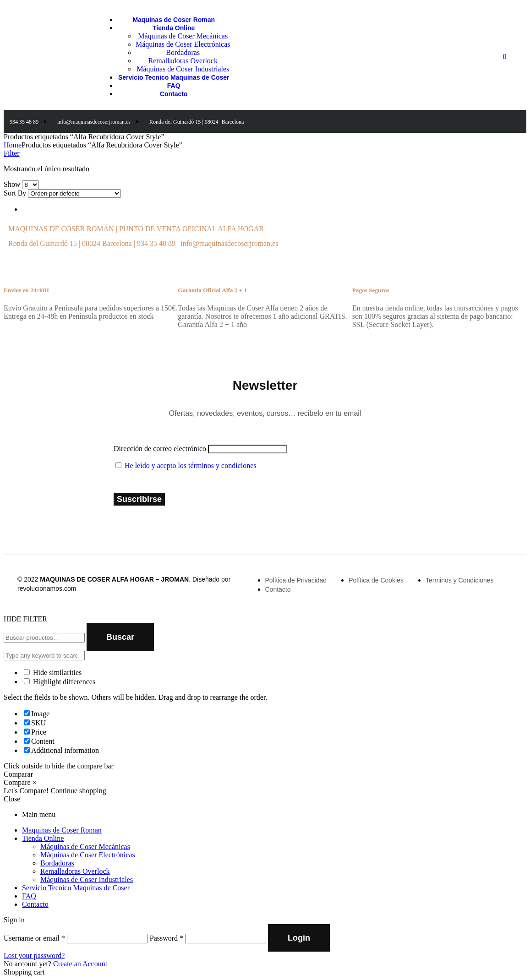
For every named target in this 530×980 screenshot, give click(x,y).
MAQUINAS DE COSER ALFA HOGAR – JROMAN (114, 579)
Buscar (120, 637)
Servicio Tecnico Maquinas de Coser (76, 888)
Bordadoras (57, 863)
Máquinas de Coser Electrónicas (88, 855)
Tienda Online (43, 838)
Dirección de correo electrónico (160, 449)
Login (299, 938)
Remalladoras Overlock (75, 871)
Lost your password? (34, 955)
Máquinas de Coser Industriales (87, 879)
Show (12, 184)
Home (13, 145)
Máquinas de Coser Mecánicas (85, 847)
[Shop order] (74, 193)
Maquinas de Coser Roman (62, 830)
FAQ (29, 896)
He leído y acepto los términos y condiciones (190, 465)
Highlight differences (60, 682)
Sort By (15, 193)
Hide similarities (53, 672)
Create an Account (80, 964)
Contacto (35, 904)
